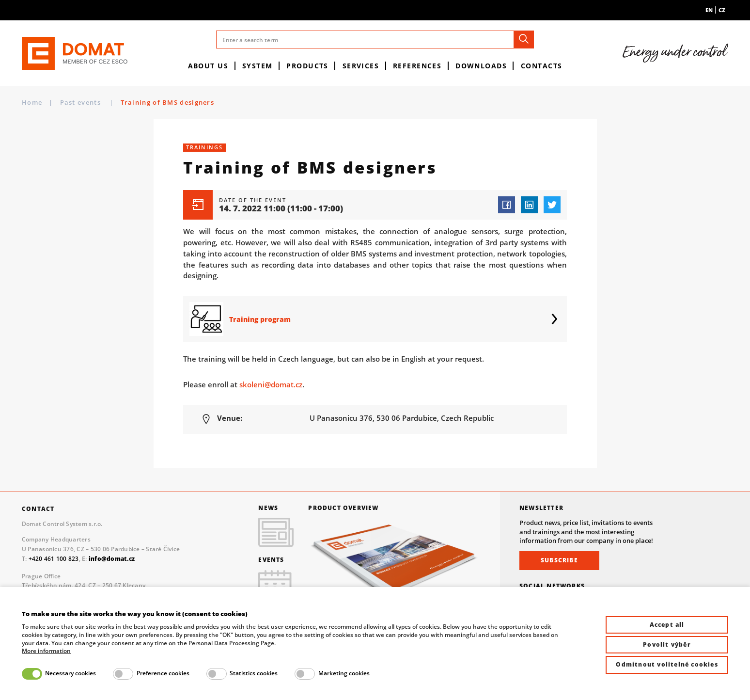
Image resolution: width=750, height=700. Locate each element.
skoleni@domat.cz (271, 384)
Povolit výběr (667, 644)
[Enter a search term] (375, 40)
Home (32, 102)
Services (361, 66)
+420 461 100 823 (54, 559)
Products (307, 66)
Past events (82, 102)
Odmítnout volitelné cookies (667, 664)
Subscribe (559, 560)
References (417, 66)
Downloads (481, 66)
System (258, 66)
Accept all (667, 625)
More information (46, 651)
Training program (260, 319)
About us (208, 66)
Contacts (542, 66)
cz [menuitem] (722, 10)
